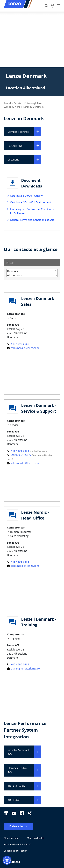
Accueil (7, 103)
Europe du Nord (12, 107)
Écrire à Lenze (18, 826)
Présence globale (33, 103)
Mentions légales (35, 838)
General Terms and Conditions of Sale (32, 220)
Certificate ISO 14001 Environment (30, 202)
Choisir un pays (12, 838)
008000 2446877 (20, 455)
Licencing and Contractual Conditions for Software (32, 211)
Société (18, 103)
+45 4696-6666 (18, 344)
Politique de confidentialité (17, 844)
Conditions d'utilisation (16, 851)
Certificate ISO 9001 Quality (26, 196)
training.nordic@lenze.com (25, 668)
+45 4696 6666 (18, 664)
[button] (7, 860)
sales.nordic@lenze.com (23, 348)
